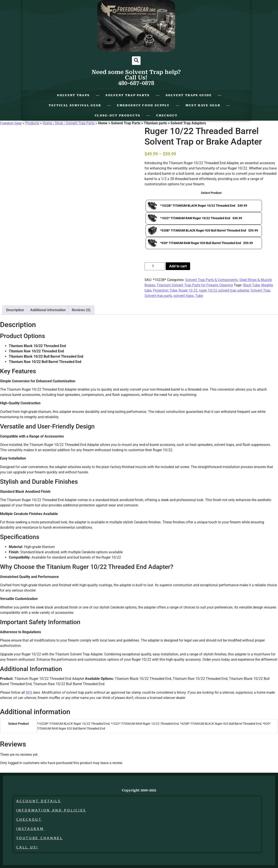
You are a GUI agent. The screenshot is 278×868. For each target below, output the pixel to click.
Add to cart (178, 266)
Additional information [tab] (48, 310)
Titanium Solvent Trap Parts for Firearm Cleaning (195, 285)
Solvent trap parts (158, 296)
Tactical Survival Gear (75, 105)
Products (32, 123)
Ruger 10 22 (188, 290)
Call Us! (28, 847)
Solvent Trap (260, 290)
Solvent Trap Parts (128, 95)
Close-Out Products (118, 115)
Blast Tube (251, 285)
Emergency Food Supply (143, 105)
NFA (29, 692)
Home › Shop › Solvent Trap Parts (69, 123)
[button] (136, 61)
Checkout (167, 115)
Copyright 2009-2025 (139, 790)
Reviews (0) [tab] (81, 310)
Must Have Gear (203, 105)
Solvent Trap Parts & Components (211, 280)
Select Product (211, 193)
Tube (199, 296)
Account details (40, 801)
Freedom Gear (11, 123)
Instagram (31, 829)
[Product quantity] (155, 266)
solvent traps (184, 296)
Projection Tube (165, 290)
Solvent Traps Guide (189, 95)
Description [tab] (15, 310)
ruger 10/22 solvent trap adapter (224, 290)
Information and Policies (52, 810)
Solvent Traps (73, 95)
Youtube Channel (41, 838)
